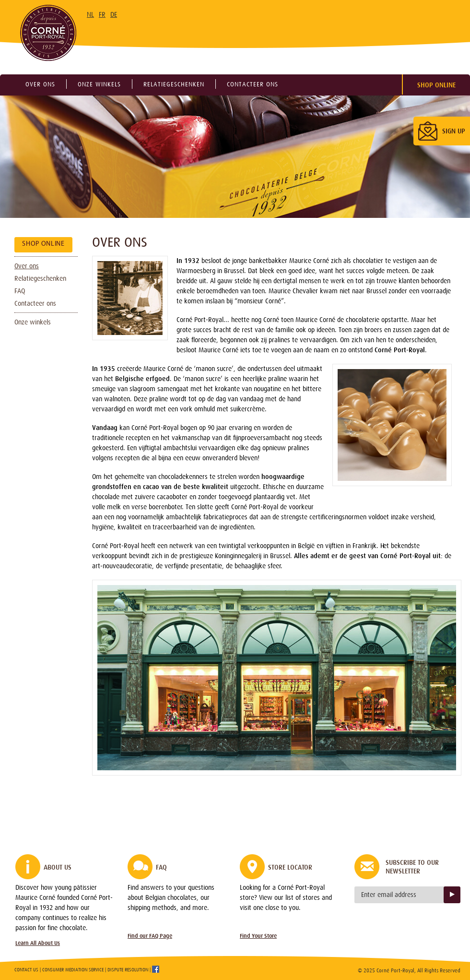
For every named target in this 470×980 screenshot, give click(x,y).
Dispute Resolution (128, 970)
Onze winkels (99, 84)
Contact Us (26, 970)
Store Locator (290, 867)
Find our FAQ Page (150, 936)
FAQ (20, 291)
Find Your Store (258, 936)
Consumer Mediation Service (73, 970)
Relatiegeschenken (174, 84)
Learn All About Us (38, 943)
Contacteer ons (253, 84)
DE (114, 14)
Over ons (40, 84)
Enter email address (389, 895)
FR (102, 14)
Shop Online (436, 85)
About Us (58, 867)
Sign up (452, 895)
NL (90, 14)
